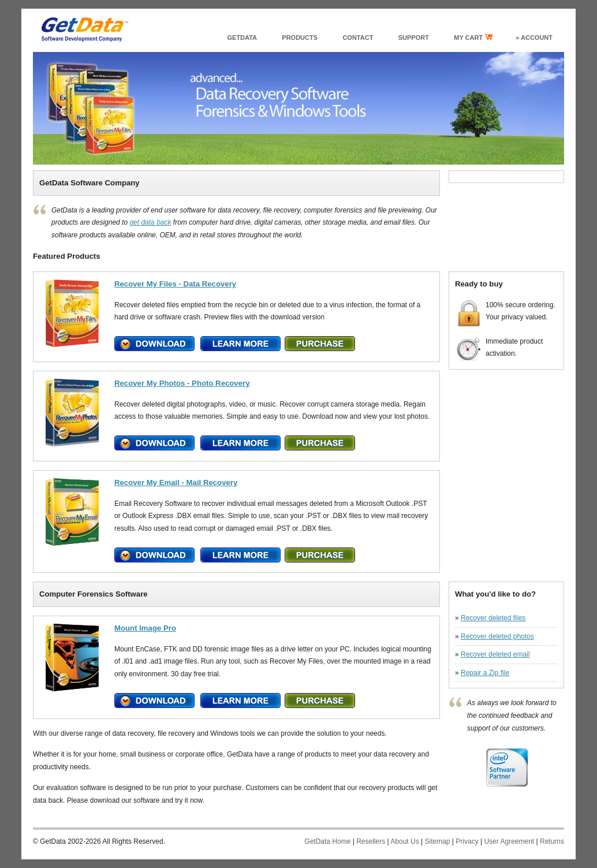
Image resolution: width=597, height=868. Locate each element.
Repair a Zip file (485, 673)
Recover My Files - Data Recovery (175, 284)
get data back (150, 222)
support (414, 38)
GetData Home (327, 841)
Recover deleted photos (497, 636)
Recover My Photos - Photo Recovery (182, 383)
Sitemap (437, 841)
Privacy (467, 841)
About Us (404, 841)
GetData (242, 38)
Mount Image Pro (145, 628)
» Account (534, 38)
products (300, 38)
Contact (358, 38)
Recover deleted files (493, 618)
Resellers (371, 841)
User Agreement (509, 841)
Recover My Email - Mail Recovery (176, 483)
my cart (473, 37)
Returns (552, 841)
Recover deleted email (495, 654)
